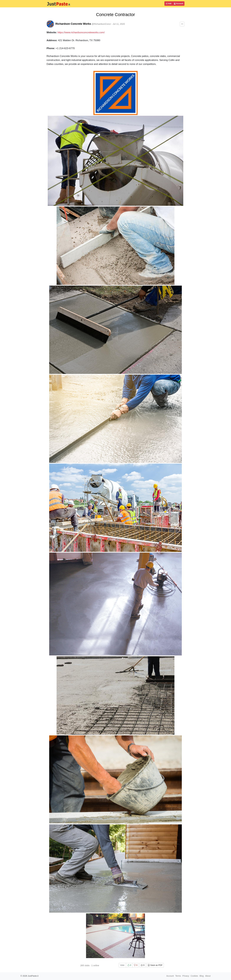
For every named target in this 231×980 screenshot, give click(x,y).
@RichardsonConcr (101, 24)
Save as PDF (155, 965)
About (208, 976)
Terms (178, 976)
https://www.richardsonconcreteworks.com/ (81, 32)
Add (169, 4)
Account (178, 4)
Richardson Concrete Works (73, 24)
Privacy (186, 976)
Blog (202, 976)
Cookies (194, 976)
